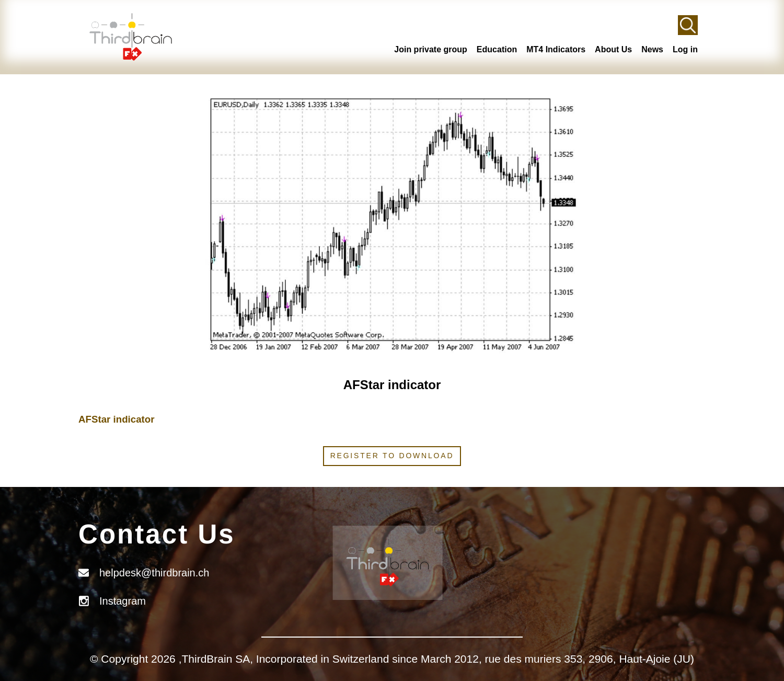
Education (497, 49)
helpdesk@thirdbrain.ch (154, 573)
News (652, 49)
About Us (613, 49)
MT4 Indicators (556, 49)
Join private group (431, 49)
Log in (685, 49)
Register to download (392, 456)
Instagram (123, 601)
